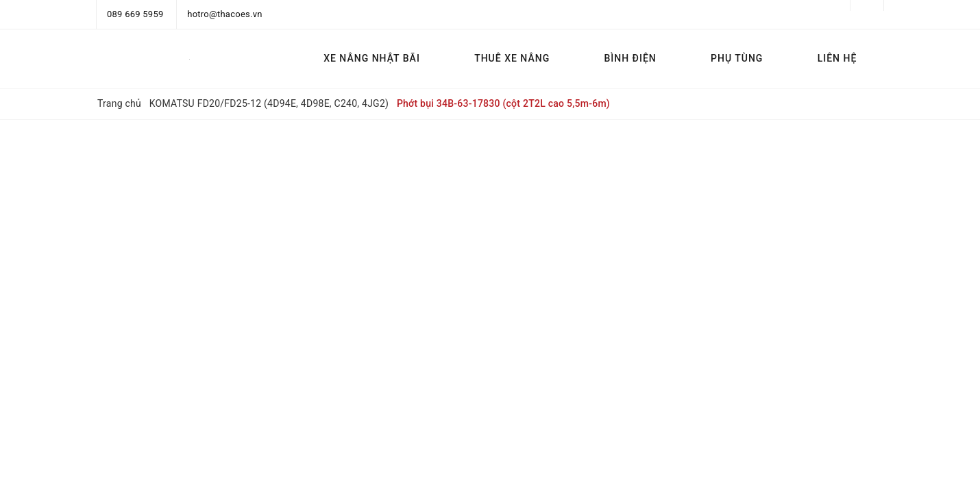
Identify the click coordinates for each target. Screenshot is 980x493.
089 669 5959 (135, 14)
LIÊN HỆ (837, 58)
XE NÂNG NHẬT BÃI (372, 58)
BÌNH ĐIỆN (630, 58)
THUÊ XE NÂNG (512, 58)
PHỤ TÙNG (737, 58)
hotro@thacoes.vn (224, 14)
